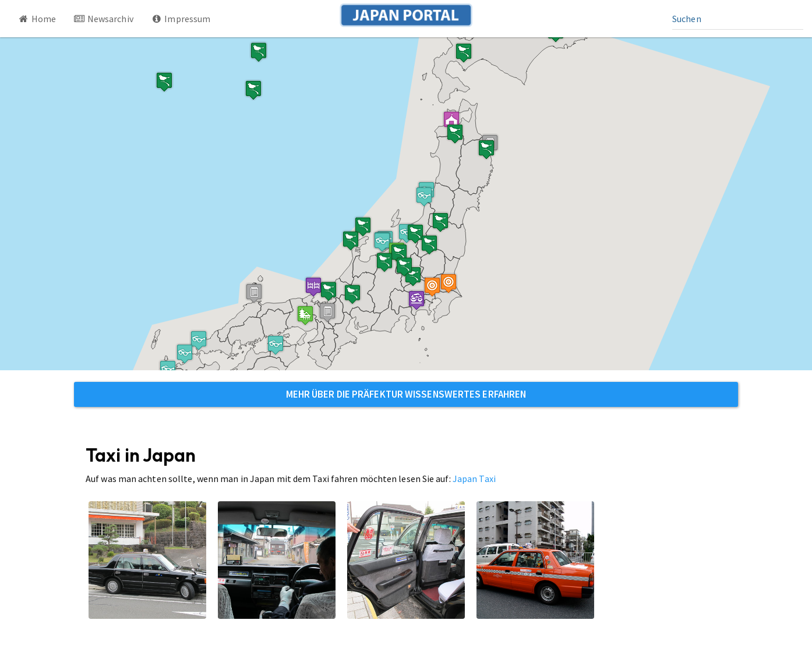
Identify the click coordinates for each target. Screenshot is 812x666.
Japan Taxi (474, 479)
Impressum (181, 19)
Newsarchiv (103, 19)
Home (37, 19)
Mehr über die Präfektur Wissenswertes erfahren (406, 394)
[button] (451, 121)
